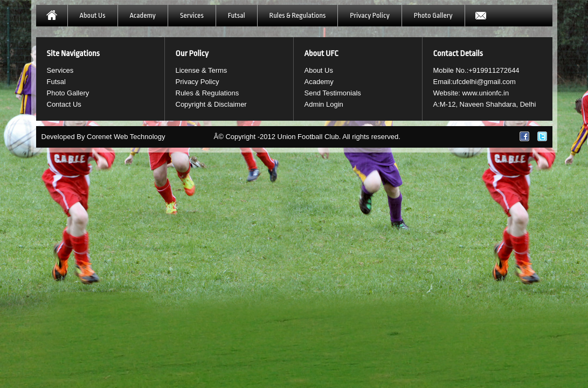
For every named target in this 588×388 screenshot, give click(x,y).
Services (192, 15)
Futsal (237, 15)
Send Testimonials (333, 93)
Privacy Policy (369, 15)
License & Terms (202, 70)
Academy (143, 15)
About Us (93, 15)
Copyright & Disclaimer (211, 104)
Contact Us (64, 104)
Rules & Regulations (298, 15)
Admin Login (324, 104)
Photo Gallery (433, 15)
